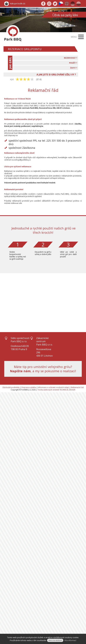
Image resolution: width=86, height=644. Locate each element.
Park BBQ (34, 106)
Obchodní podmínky (11, 387)
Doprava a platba (29, 387)
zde (20, 203)
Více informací (70, 640)
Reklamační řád (77, 387)
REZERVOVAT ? (71, 58)
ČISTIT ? (74, 68)
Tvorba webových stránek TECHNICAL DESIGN (56, 390)
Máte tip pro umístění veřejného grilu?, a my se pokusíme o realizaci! (43, 369)
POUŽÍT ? (73, 63)
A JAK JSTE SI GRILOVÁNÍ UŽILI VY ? (56, 75)
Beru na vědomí (55, 640)
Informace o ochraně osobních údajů (53, 387)
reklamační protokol (63, 112)
